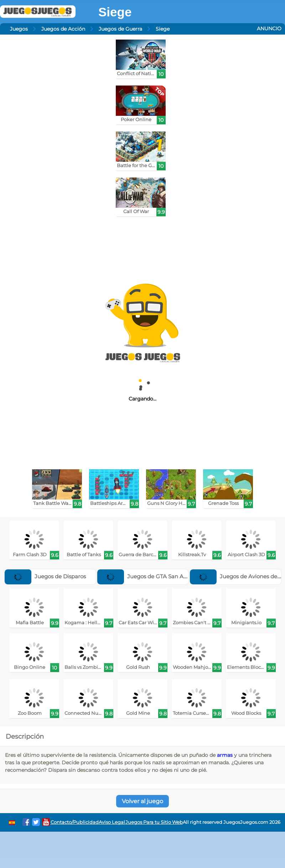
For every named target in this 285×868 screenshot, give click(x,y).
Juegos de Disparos (45, 576)
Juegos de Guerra (120, 29)
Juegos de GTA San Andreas (149, 576)
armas (225, 755)
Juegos (19, 29)
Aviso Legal (112, 822)
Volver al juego (142, 801)
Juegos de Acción (63, 29)
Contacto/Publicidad (75, 822)
